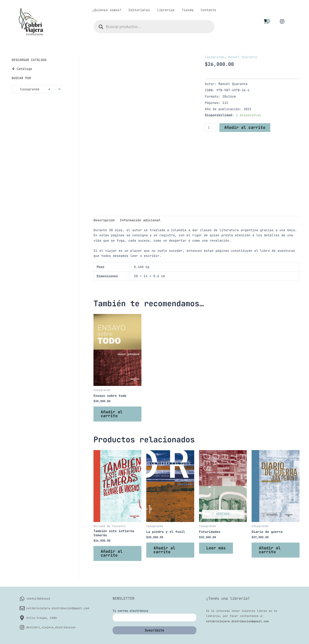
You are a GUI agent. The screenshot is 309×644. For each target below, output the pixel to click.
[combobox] (37, 89)
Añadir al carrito (245, 127)
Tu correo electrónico (155, 615)
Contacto (209, 10)
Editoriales (139, 10)
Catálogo (24, 69)
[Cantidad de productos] (211, 127)
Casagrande (215, 57)
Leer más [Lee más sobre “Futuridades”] (216, 548)
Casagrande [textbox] (32, 89)
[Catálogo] (13, 69)
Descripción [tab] (104, 220)
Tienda (188, 10)
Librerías (166, 10)
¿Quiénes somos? (107, 10)
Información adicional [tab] (140, 220)
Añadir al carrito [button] (112, 414)
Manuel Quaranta (243, 57)
